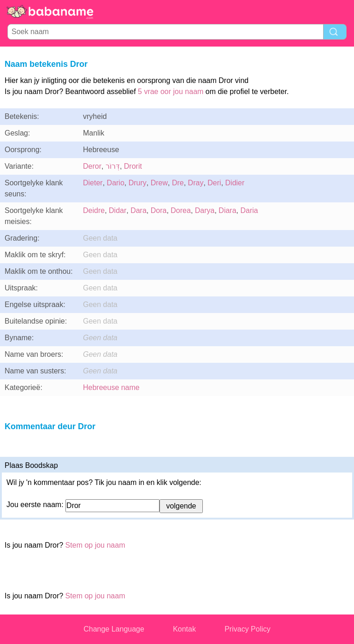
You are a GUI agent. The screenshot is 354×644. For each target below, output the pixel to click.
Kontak (184, 629)
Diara (227, 210)
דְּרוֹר (113, 166)
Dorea (181, 210)
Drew (159, 183)
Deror (92, 166)
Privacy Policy (248, 629)
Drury (138, 183)
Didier (235, 183)
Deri (214, 183)
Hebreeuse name (111, 387)
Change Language (114, 629)
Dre (178, 183)
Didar (118, 210)
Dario (116, 183)
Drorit (133, 166)
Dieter (93, 183)
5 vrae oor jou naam (171, 92)
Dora (159, 210)
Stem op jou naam (95, 545)
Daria (249, 210)
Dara (139, 210)
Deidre (94, 210)
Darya (205, 210)
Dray (196, 183)
